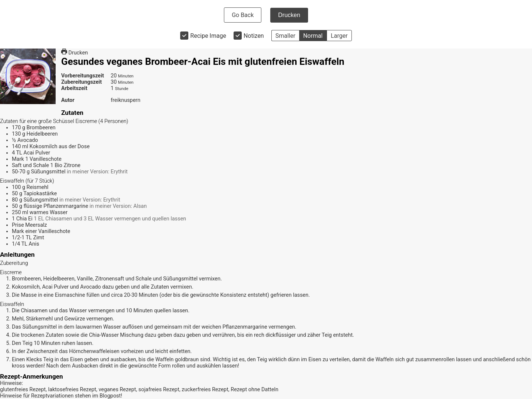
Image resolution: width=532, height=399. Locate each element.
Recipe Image (208, 36)
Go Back (243, 15)
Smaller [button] (285, 36)
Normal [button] (313, 36)
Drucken (289, 15)
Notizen (254, 36)
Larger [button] (339, 36)
